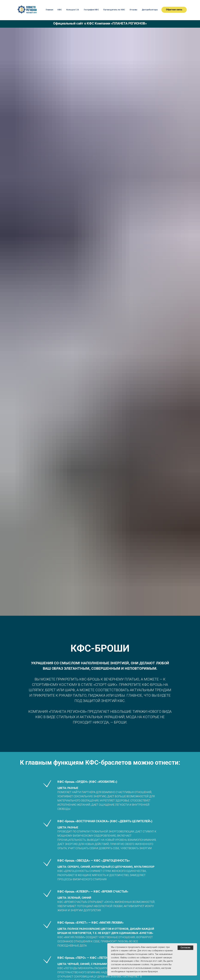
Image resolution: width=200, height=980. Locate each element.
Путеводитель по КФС (114, 10)
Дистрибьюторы (150, 10)
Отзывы (133, 10)
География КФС (91, 10)
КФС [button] (60, 10)
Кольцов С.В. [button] (73, 10)
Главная (49, 10)
